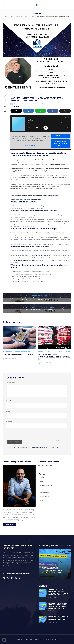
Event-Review (55, 493)
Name (9, 401)
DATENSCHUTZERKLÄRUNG (50, 640)
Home (7, 16)
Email (8, 411)
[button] (4, 640)
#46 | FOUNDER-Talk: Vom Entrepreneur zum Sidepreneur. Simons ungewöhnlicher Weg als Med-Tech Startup (42, 299)
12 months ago (45, 575)
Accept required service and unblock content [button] (60, 144)
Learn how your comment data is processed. (45, 448)
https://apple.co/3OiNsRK (53, 189)
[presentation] (21, 435)
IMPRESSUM (38, 640)
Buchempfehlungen (55, 485)
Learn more (10, 525)
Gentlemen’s (14, 206)
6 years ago (49, 362)
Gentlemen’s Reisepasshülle (25, 260)
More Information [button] (31, 145)
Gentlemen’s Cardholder (42, 256)
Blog (12, 16)
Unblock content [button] (60, 136)
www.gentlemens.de (53, 195)
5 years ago (14, 358)
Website (9, 421)
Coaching (55, 489)
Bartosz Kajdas (18, 104)
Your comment (12, 383)
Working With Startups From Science (25, 16)
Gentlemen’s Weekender (40, 258)
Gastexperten (55, 496)
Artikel (55, 478)
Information (55, 500)
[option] (19, 343)
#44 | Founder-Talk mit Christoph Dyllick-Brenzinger (37, 310)
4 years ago (25, 104)
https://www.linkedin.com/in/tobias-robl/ (30, 200)
